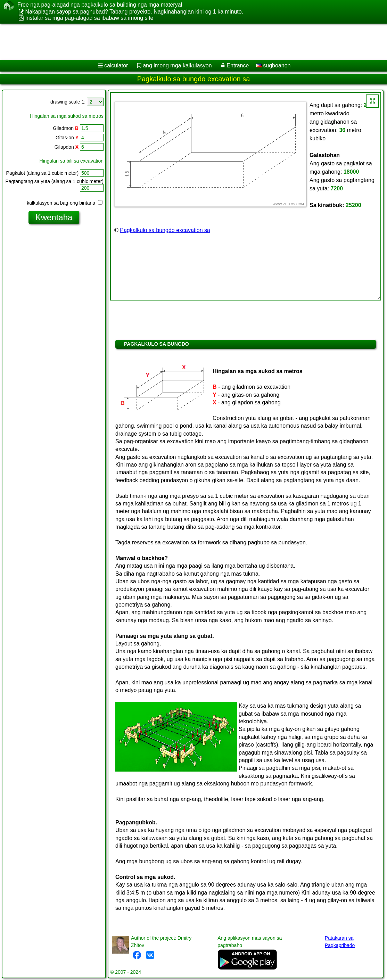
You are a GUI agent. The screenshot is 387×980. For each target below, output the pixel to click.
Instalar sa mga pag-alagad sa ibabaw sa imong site (89, 18)
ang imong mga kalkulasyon (177, 65)
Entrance (238, 65)
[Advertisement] (186, 42)
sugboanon (273, 65)
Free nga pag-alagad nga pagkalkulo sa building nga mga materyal (100, 5)
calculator (116, 65)
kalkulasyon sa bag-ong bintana (65, 203)
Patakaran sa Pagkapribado (340, 942)
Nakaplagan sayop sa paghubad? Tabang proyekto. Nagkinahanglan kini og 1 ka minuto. (134, 12)
